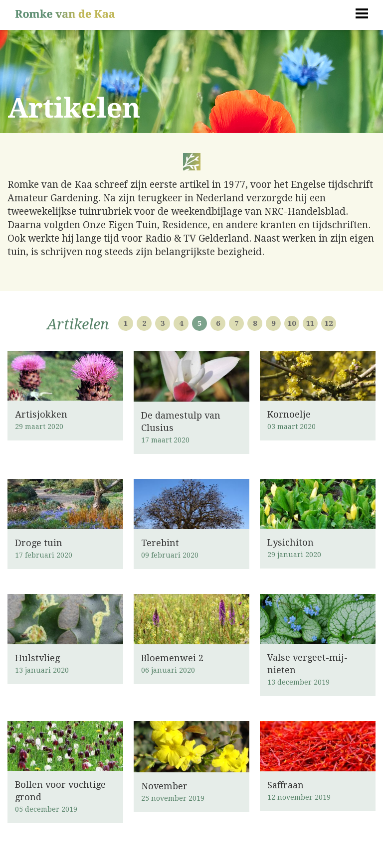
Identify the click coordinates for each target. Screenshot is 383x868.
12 (329, 323)
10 (292, 323)
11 (310, 323)
